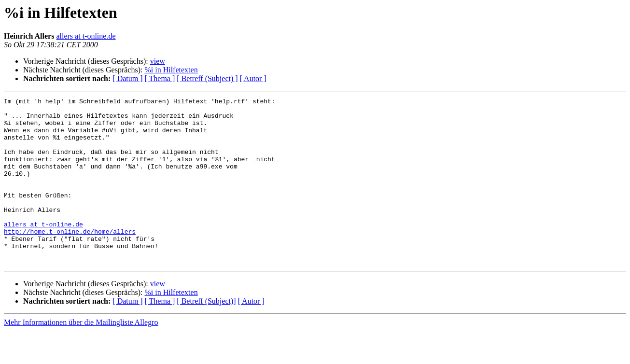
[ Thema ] (160, 78)
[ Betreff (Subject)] (206, 334)
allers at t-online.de (86, 36)
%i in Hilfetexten (171, 70)
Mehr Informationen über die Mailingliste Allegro (81, 356)
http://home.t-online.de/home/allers (70, 259)
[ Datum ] (127, 78)
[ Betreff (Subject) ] (207, 78)
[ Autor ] (253, 78)
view (158, 61)
